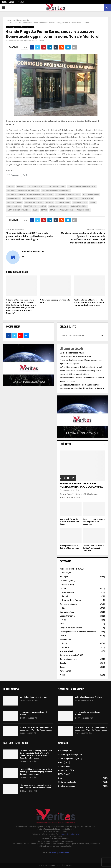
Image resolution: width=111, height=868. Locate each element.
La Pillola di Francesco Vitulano (73, 353)
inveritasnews (87, 198)
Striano (53, 210)
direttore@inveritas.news (60, 853)
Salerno (43, 206)
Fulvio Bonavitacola (91, 194)
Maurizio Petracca (15, 202)
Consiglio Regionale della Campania (56, 191)
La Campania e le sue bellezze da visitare (78, 632)
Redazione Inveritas (15, 41)
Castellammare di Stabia (55, 187)
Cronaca (63, 585)
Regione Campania (14, 206)
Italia (64, 643)
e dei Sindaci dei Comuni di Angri (68, 194)
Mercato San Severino (34, 202)
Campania (21, 187)
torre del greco (83, 210)
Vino (64, 620)
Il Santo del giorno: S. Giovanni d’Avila (75, 356)
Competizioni (68, 592)
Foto (62, 624)
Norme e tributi (66, 651)
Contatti (21, 2)
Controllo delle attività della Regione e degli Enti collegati (30, 194)
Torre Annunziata (67, 210)
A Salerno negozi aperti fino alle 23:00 (55, 301)
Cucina (63, 588)
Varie (62, 671)
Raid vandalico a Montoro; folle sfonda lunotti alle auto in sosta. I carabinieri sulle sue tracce (89, 303)
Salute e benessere (68, 659)
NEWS (62, 639)
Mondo (66, 647)
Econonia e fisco (67, 612)
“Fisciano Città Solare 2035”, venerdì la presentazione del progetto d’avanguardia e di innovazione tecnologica (29, 236)
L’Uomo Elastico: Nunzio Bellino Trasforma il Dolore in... (93, 548)
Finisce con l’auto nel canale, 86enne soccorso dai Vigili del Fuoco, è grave (36, 729)
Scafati (44, 210)
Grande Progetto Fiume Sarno (52, 198)
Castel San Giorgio (35, 187)
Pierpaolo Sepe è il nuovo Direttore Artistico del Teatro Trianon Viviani (36, 786)
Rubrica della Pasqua (72, 600)
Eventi (65, 573)
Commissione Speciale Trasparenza (82, 187)
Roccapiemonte (30, 206)
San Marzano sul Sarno (58, 206)
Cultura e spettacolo (68, 604)
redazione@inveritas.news (69, 834)
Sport (62, 667)
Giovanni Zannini (14, 198)
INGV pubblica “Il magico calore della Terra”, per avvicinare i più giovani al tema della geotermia (36, 772)
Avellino (11, 187)
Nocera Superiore (80, 202)
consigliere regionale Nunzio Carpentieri (23, 191)
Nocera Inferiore (63, 202)
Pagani (93, 202)
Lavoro (63, 636)
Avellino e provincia (13, 27)
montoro (49, 202)
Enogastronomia (67, 616)
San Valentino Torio (79, 206)
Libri (64, 608)
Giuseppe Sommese (30, 198)
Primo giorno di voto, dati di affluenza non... (69, 547)
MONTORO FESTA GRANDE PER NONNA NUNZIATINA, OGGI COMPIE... (81, 485)
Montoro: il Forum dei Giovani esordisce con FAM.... (69, 522)
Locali (65, 596)
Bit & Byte (64, 577)
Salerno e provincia (27, 27)
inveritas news (73, 198)
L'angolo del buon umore (71, 628)
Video (62, 675)
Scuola (63, 663)
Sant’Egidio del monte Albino (18, 210)
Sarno (35, 210)
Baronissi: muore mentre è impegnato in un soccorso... (94, 522)
